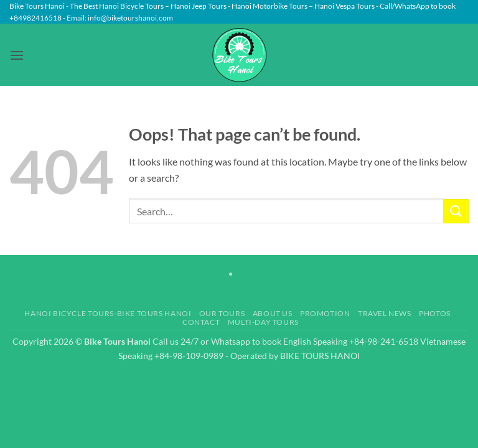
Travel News (385, 313)
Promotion (325, 313)
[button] (17, 55)
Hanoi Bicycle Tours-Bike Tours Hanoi (108, 313)
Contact (201, 322)
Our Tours (222, 313)
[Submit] (456, 211)
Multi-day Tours (263, 322)
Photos (435, 313)
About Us (273, 313)
